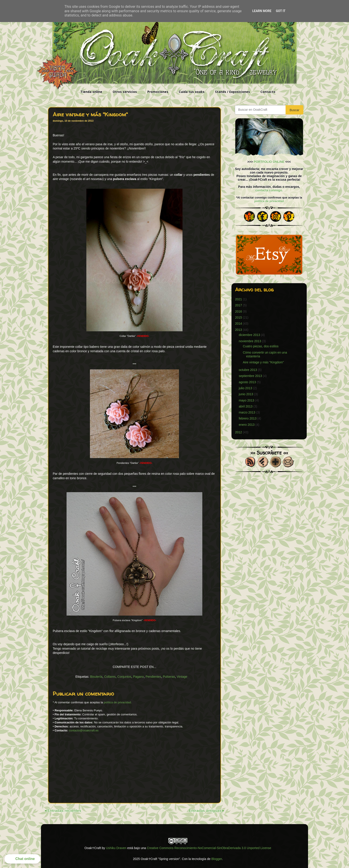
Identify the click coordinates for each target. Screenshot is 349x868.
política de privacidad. (118, 702)
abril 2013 (246, 406)
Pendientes (153, 677)
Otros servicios (125, 92)
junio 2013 (246, 394)
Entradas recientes (64, 811)
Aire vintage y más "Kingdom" (263, 362)
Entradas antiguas (205, 811)
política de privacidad (269, 201)
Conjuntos (124, 677)
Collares (110, 677)
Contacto (268, 92)
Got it (281, 11)
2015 (238, 317)
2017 (238, 305)
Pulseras (169, 677)
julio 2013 (246, 388)
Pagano (138, 677)
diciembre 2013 (250, 335)
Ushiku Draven (116, 848)
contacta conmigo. (269, 190)
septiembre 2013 (250, 376)
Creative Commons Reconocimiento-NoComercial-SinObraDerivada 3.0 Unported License (209, 848)
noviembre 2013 (250, 341)
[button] (22, 859)
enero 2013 (247, 425)
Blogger (216, 859)
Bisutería (96, 677)
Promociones (158, 92)
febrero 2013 (248, 418)
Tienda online (91, 92)
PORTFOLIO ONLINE (269, 162)
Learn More (262, 11)
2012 (238, 432)
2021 (238, 299)
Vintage (182, 677)
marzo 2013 (247, 412)
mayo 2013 (247, 400)
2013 (238, 330)
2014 (238, 323)
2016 (238, 311)
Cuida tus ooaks (192, 92)
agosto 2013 (247, 382)
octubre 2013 (248, 370)
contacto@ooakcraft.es (84, 730)
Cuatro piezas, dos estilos (261, 346)
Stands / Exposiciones (232, 92)
